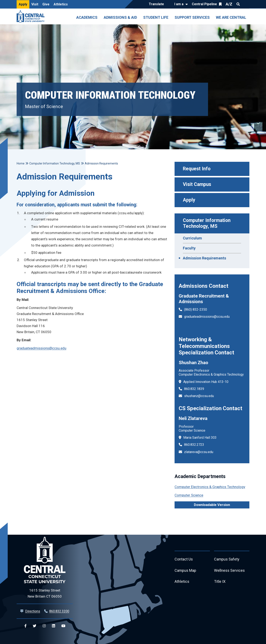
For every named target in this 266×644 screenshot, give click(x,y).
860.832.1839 (194, 389)
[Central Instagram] (44, 626)
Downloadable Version (212, 505)
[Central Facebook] (25, 626)
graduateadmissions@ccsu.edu (207, 317)
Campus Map (185, 571)
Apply (23, 4)
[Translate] (157, 4)
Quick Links (246, 4)
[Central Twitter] (35, 626)
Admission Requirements (204, 258)
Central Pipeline (204, 4)
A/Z (229, 4)
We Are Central (231, 17)
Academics (87, 17)
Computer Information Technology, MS (207, 223)
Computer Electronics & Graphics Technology (210, 487)
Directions (33, 611)
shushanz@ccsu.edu (199, 396)
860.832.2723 (194, 445)
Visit (35, 4)
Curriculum (192, 238)
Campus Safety (227, 559)
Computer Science (189, 495)
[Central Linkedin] (54, 626)
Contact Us (184, 559)
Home (21, 163)
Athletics (61, 4)
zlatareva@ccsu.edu (199, 452)
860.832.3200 (59, 611)
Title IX (220, 582)
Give (46, 4)
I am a (179, 4)
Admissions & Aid (120, 17)
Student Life (156, 17)
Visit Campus (197, 184)
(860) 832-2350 (196, 310)
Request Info (197, 169)
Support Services (192, 17)
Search (238, 4)
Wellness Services (229, 571)
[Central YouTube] (63, 626)
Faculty (189, 248)
